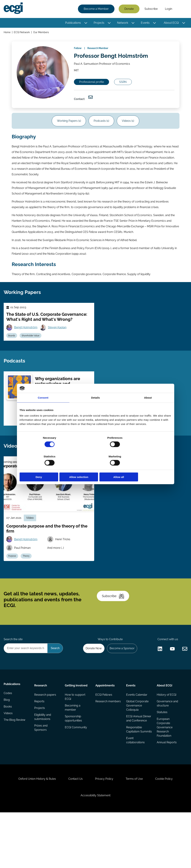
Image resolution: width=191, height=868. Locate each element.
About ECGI (171, 23)
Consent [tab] (43, 407)
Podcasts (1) (101, 129)
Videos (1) (129, 129)
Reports (40, 740)
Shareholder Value (32, 351)
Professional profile (93, 86)
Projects (98, 23)
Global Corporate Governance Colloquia (137, 744)
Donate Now (92, 686)
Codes (8, 733)
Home (8, 33)
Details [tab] (96, 407)
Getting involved (76, 723)
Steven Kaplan (59, 342)
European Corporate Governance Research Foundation (164, 767)
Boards (13, 351)
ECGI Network (22, 33)
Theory (28, 586)
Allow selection (95, 468)
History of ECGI (166, 733)
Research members (102, 742)
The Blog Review (15, 761)
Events (145, 23)
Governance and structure (167, 742)
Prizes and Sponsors (41, 767)
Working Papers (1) (67, 129)
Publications (73, 23)
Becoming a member (73, 747)
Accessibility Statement (95, 849)
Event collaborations (135, 788)
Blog (7, 740)
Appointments (105, 723)
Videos (9, 754)
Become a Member (96, 9)
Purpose (13, 586)
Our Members (42, 33)
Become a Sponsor (121, 686)
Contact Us (74, 831)
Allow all (147, 468)
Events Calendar (137, 733)
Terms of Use (136, 831)
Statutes (162, 751)
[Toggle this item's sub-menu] (85, 23)
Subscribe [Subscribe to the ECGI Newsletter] (114, 630)
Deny (44, 468)
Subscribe (151, 9)
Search (181, 9)
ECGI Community (76, 767)
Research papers (46, 733)
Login (168, 9)
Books (8, 747)
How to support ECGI (75, 735)
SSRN (127, 86)
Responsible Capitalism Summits (134, 775)
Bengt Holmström (27, 342)
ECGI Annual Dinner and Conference (134, 760)
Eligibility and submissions (43, 756)
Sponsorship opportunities (74, 758)
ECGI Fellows (104, 733)
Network (122, 23)
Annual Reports (166, 782)
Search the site (14, 676)
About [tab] (148, 407)
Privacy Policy (104, 831)
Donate (129, 9)
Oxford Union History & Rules (34, 831)
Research (41, 723)
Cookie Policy (167, 831)
